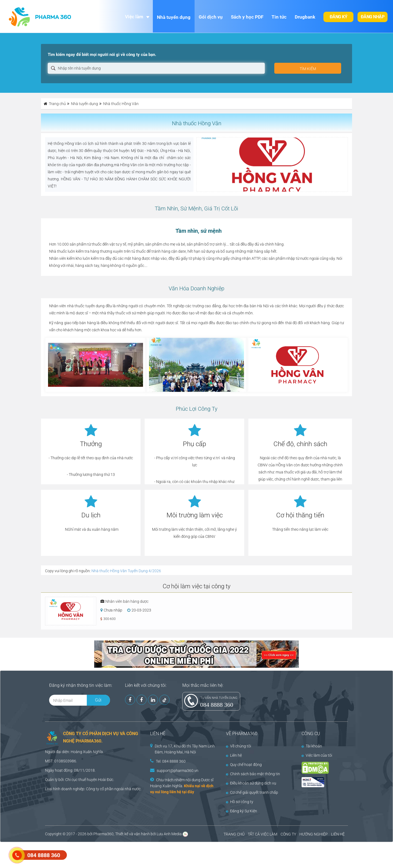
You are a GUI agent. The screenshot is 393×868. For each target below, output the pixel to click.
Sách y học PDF (247, 17)
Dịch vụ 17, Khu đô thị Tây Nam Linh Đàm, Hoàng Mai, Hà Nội (185, 749)
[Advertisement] (99, 854)
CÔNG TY (288, 834)
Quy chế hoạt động (244, 765)
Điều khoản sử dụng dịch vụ (251, 783)
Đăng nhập (373, 17)
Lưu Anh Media (169, 834)
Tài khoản (312, 746)
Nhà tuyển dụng (174, 17)
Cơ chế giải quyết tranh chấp (252, 792)
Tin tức (279, 17)
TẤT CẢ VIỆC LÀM (263, 834)
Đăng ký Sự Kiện (242, 811)
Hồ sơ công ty (240, 802)
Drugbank (305, 17)
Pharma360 (103, 834)
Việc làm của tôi (317, 755)
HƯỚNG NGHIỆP (314, 834)
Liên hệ (234, 755)
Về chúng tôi (239, 746)
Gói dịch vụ (211, 17)
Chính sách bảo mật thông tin (253, 774)
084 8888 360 (217, 705)
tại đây (188, 792)
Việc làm (134, 17)
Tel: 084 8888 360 (171, 761)
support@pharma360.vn (178, 771)
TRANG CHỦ (234, 834)
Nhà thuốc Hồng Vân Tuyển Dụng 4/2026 (126, 571)
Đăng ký (339, 17)
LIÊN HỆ (338, 834)
